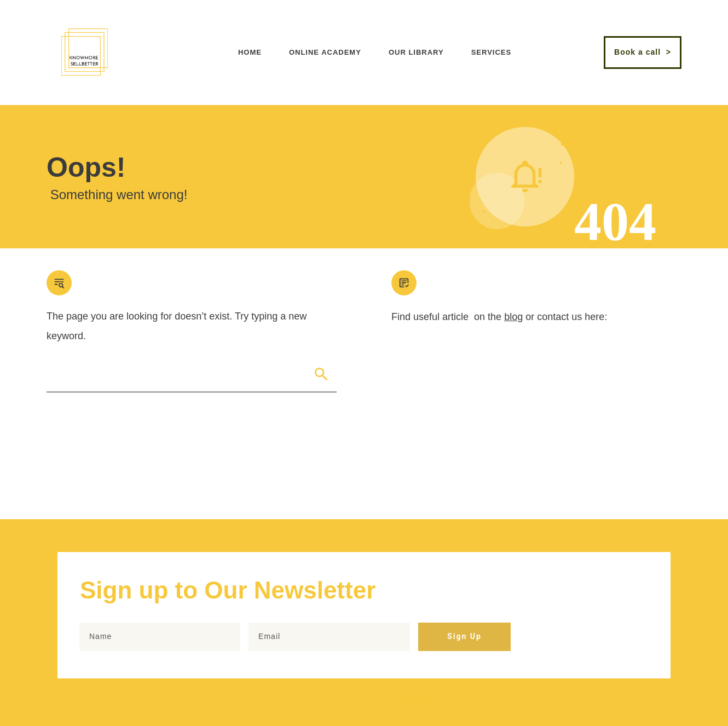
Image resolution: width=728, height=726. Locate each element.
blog (513, 317)
